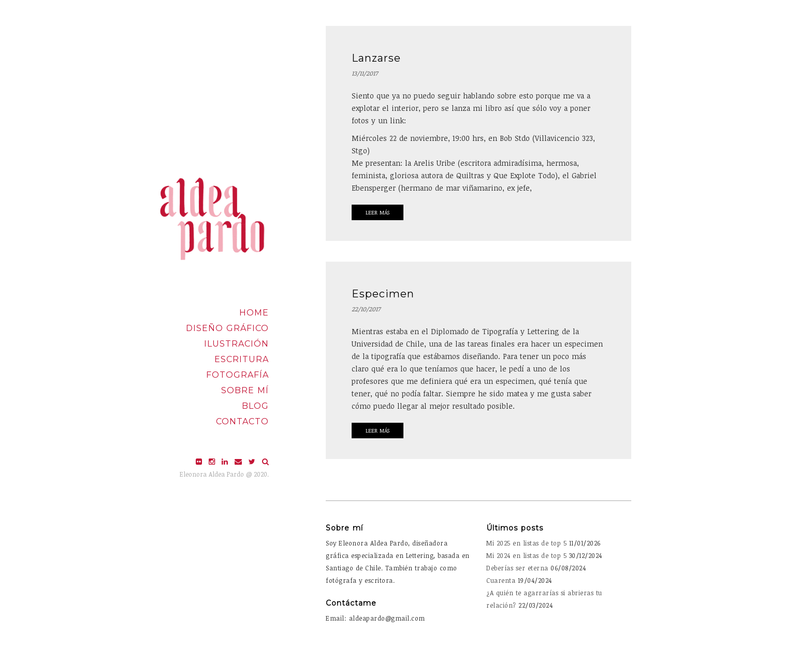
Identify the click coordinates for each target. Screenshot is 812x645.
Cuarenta (501, 580)
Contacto (242, 421)
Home (254, 313)
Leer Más (378, 212)
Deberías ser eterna (517, 568)
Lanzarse (376, 58)
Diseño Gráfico (227, 328)
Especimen (383, 294)
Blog (255, 406)
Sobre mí (245, 390)
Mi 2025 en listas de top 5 (526, 543)
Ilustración (236, 344)
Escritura (242, 359)
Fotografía (237, 375)
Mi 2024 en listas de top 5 (526, 555)
